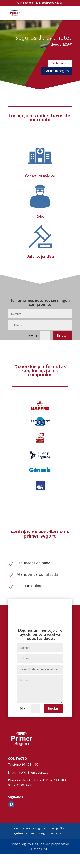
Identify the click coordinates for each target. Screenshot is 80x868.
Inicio (14, 828)
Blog (42, 833)
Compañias (58, 828)
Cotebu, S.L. (40, 849)
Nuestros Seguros (34, 828)
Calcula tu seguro (57, 71)
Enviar (62, 335)
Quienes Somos (24, 833)
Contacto (56, 833)
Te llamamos (60, 63)
